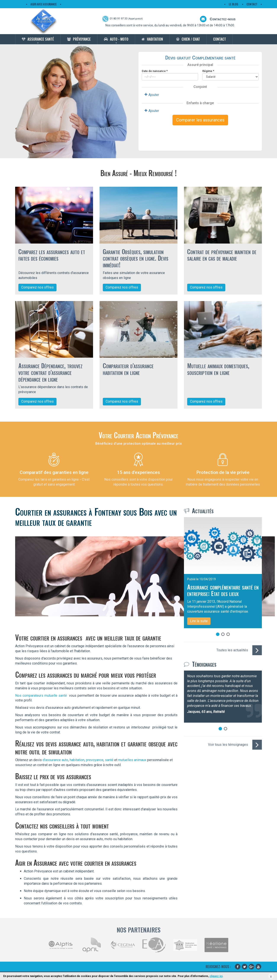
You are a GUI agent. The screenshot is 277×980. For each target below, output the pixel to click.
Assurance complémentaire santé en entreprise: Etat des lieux (223, 590)
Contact (252, 4)
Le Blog (233, 4)
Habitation (155, 39)
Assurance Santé (41, 39)
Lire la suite (199, 621)
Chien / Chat (191, 39)
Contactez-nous (218, 19)
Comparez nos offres (37, 287)
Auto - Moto (119, 39)
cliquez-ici (216, 976)
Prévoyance (82, 39)
